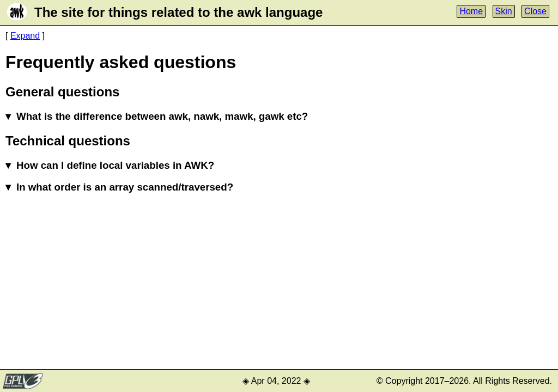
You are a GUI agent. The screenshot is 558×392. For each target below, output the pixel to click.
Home (471, 11)
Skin (504, 11)
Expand (25, 36)
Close (535, 11)
